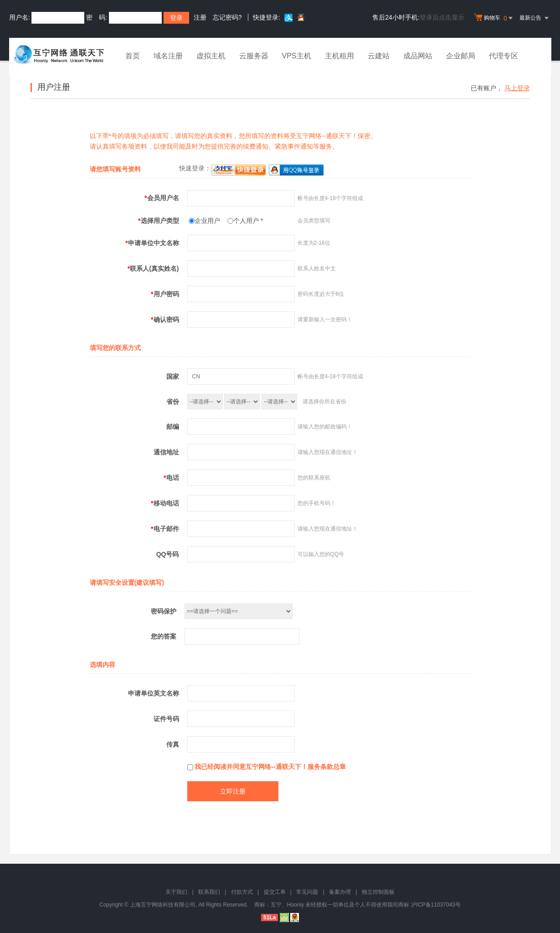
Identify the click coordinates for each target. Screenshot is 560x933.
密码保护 (164, 611)
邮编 (173, 427)
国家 (173, 376)
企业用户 (207, 221)
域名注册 (168, 56)
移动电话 (165, 503)
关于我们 (176, 892)
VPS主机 (297, 56)
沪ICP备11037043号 (436, 905)
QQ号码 (168, 554)
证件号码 (166, 719)
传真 (173, 744)
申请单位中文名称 (152, 243)
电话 (171, 478)
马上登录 (517, 88)
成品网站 (418, 56)
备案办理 (340, 892)
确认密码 (165, 320)
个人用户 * (248, 221)
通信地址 (166, 452)
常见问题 (307, 892)
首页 (133, 56)
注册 (200, 17)
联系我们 (209, 892)
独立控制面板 (378, 892)
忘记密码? (227, 17)
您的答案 (164, 636)
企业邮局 (461, 56)
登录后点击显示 (442, 17)
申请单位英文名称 (154, 693)
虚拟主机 (211, 56)
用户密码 (165, 294)
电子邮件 (165, 529)
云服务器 (254, 56)
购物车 (494, 18)
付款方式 (242, 892)
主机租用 (339, 56)
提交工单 (275, 892)
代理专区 (503, 56)
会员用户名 (162, 198)
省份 (173, 402)
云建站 (379, 56)
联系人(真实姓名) (153, 268)
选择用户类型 (158, 221)
